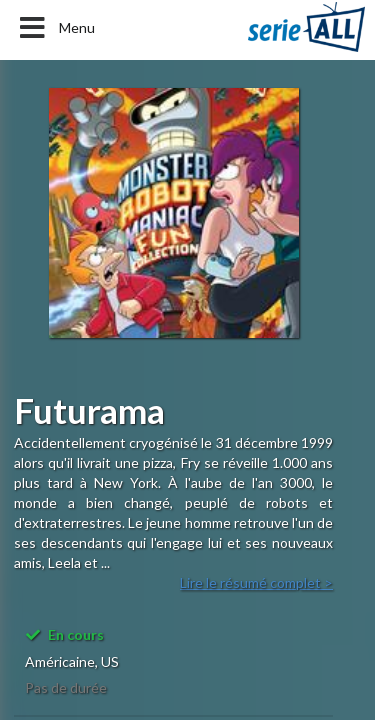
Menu (55, 28)
